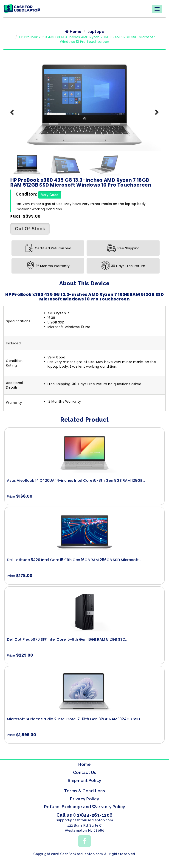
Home (73, 34)
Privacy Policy (84, 801)
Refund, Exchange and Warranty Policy (85, 809)
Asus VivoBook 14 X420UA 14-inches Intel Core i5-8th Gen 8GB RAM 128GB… (76, 482)
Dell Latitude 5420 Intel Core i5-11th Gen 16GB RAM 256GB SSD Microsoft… (74, 562)
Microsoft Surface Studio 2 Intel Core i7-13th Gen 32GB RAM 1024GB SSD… (75, 721)
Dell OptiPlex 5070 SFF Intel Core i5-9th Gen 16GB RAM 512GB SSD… (67, 642)
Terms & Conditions (84, 793)
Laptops (96, 34)
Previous (15, 119)
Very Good (50, 197)
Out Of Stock (30, 231)
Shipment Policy (84, 783)
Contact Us (85, 774)
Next (154, 119)
